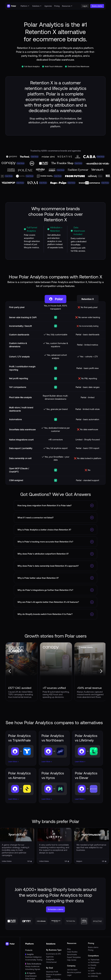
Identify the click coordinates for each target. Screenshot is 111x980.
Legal (69, 975)
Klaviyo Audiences (32, 966)
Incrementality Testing (34, 960)
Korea (100, 176)
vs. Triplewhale (94, 960)
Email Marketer (31, 976)
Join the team (72, 970)
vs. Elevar (92, 968)
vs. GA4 (91, 971)
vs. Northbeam (94, 962)
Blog (69, 949)
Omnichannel (51, 962)
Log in (85, 6)
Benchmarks (72, 955)
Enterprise (50, 959)
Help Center (72, 960)
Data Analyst (30, 979)
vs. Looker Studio (95, 973)
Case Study (35, 157)
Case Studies (72, 952)
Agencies (50, 957)
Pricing (91, 950)
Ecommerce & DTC (54, 954)
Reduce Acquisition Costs (54, 975)
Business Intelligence (33, 957)
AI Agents (31, 973)
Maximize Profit (52, 972)
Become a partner (74, 972)
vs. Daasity (92, 965)
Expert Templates (74, 957)
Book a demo (93, 947)
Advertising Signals (33, 969)
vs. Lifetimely (93, 976)
